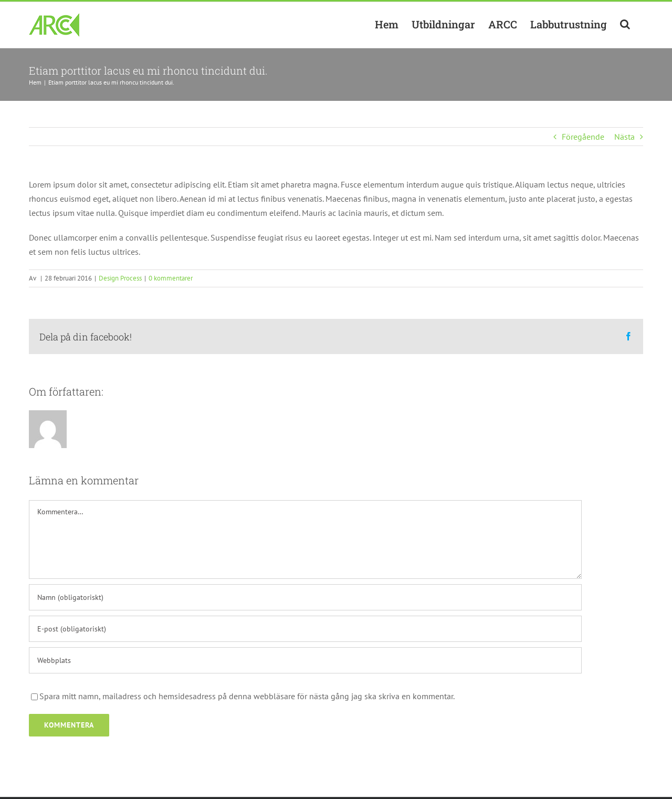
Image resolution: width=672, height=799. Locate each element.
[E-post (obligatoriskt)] (305, 629)
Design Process (120, 278)
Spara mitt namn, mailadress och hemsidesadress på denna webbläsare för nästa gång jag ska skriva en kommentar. (247, 696)
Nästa (624, 137)
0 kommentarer (171, 278)
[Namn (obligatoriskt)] (305, 597)
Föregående (583, 137)
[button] (625, 24)
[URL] (305, 660)
